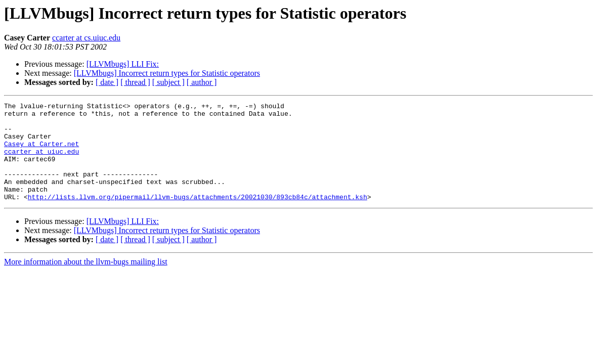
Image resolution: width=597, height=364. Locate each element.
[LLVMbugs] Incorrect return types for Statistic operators (167, 73)
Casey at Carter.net (41, 153)
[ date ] (107, 82)
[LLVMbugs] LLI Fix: (123, 64)
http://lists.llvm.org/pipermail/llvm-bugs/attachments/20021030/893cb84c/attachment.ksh (198, 216)
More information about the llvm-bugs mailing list (86, 281)
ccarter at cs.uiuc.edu (86, 38)
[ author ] (202, 82)
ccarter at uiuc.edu (41, 162)
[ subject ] (168, 82)
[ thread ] (135, 82)
